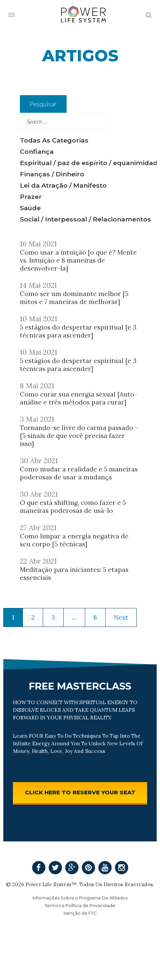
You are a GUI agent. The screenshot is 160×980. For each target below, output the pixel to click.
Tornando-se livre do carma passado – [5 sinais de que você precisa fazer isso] (79, 436)
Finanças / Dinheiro (52, 174)
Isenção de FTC (80, 913)
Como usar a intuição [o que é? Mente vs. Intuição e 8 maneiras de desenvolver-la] (78, 260)
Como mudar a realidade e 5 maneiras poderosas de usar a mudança (79, 473)
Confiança (37, 152)
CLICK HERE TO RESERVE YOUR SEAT (80, 792)
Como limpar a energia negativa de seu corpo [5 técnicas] (74, 540)
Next (121, 617)
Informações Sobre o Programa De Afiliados (80, 898)
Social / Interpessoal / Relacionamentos (85, 219)
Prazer (31, 197)
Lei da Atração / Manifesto (63, 185)
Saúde (30, 208)
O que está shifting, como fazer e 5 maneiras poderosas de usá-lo (73, 507)
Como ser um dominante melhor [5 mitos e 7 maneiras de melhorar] (74, 298)
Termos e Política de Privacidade (80, 906)
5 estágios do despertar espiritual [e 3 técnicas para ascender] (78, 331)
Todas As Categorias (54, 140)
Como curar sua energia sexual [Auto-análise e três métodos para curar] (79, 398)
